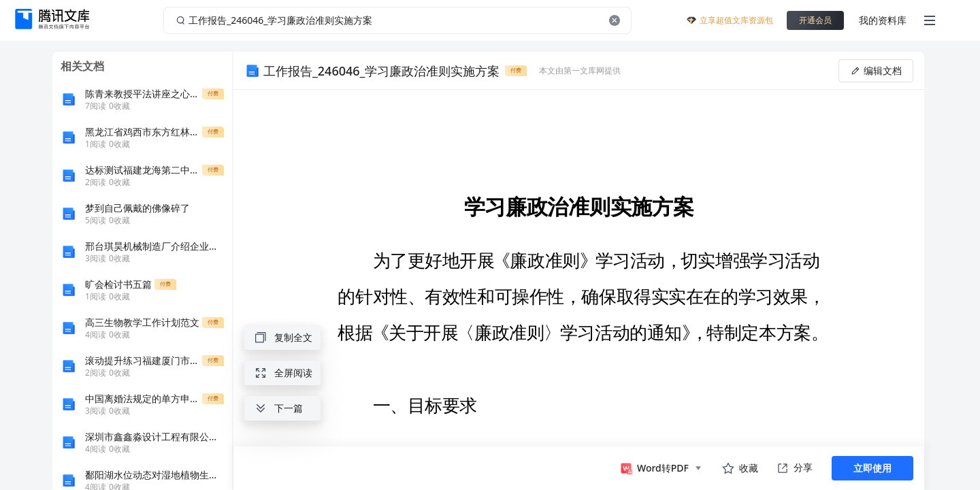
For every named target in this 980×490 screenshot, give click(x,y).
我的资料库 (883, 20)
